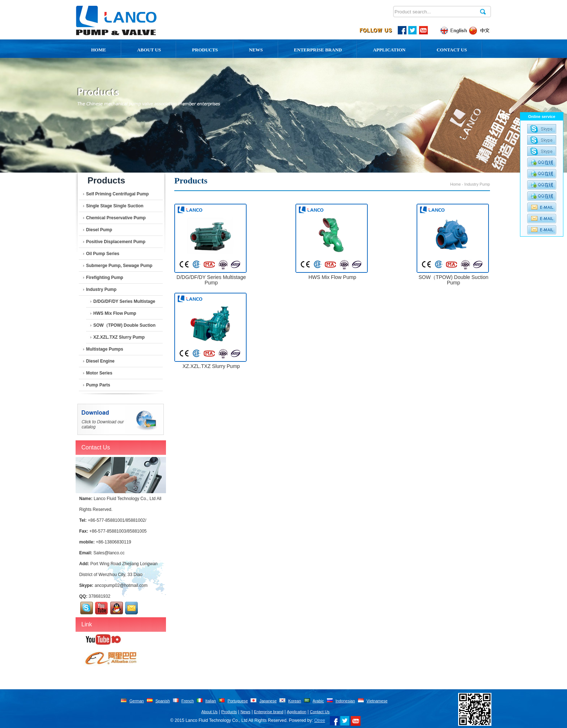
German (137, 701)
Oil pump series (103, 254)
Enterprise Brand (318, 50)
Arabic (318, 701)
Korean (295, 701)
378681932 (99, 596)
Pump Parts (98, 385)
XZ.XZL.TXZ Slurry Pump (119, 337)
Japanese (268, 701)
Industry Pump (101, 289)
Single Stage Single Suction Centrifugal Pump (115, 208)
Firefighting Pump (105, 278)
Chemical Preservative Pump (116, 218)
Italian (211, 701)
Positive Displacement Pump (116, 242)
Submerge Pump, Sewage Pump (119, 266)
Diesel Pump (99, 230)
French (188, 701)
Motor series (99, 373)
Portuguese (238, 701)
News (256, 50)
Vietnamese (377, 701)
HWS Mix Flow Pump (115, 313)
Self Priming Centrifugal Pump (117, 194)
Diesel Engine (100, 361)
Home (99, 50)
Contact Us (452, 50)
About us (149, 50)
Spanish (163, 701)
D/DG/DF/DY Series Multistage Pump (124, 303)
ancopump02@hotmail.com (121, 585)
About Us (210, 712)
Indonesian (345, 701)
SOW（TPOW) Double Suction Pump (124, 327)
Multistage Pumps (105, 349)
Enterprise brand (268, 712)
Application (389, 50)
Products (205, 50)
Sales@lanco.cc (109, 553)
